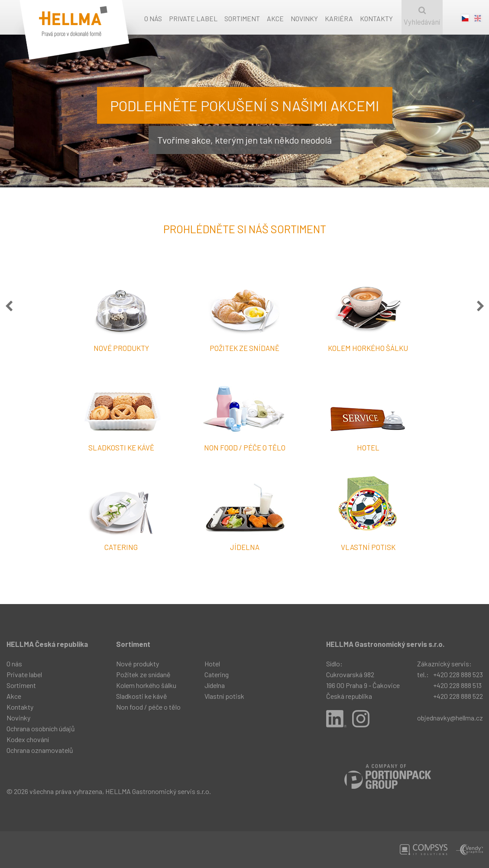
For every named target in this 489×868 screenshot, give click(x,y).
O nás (153, 18)
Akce (275, 18)
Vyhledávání (422, 16)
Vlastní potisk (224, 696)
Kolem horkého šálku (146, 685)
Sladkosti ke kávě (142, 696)
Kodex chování (28, 739)
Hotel (212, 664)
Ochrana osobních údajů (41, 728)
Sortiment (242, 18)
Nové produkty (138, 664)
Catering (217, 674)
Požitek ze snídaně (143, 674)
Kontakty (376, 18)
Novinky (304, 18)
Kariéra (339, 18)
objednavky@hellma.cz (450, 718)
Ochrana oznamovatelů (40, 750)
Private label (193, 18)
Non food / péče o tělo (148, 707)
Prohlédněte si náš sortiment (245, 229)
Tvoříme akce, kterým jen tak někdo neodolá (244, 140)
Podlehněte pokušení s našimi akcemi (245, 105)
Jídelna (215, 685)
